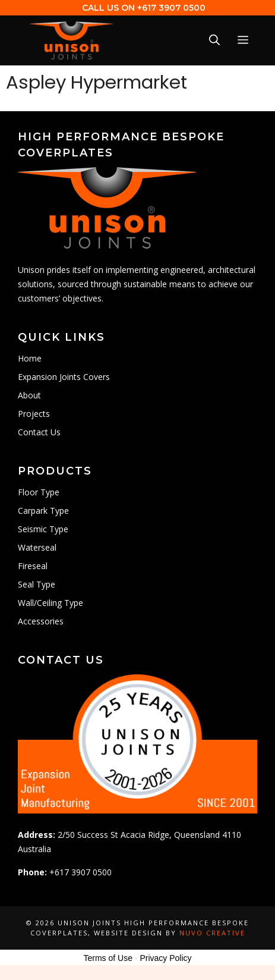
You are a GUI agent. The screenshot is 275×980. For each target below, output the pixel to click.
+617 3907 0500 (171, 8)
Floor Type (39, 492)
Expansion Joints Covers (64, 377)
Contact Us (39, 432)
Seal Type (37, 584)
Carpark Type (43, 511)
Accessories (41, 621)
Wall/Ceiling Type (50, 603)
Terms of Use (108, 958)
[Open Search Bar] (214, 40)
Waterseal (37, 547)
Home (30, 358)
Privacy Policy (165, 958)
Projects (34, 414)
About (29, 395)
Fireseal (33, 566)
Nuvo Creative (212, 933)
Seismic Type (43, 529)
